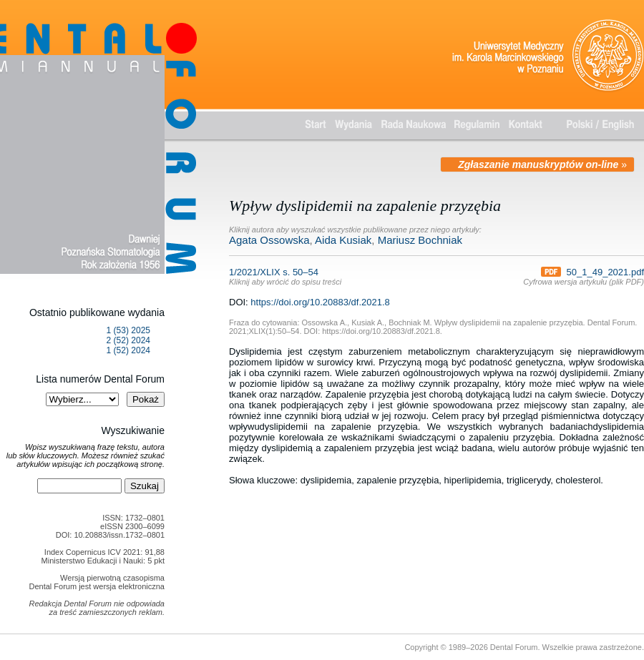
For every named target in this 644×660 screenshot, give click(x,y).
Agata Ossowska (269, 240)
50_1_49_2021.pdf (592, 272)
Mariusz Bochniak (420, 240)
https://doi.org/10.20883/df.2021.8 (320, 302)
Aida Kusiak (343, 240)
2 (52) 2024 (128, 340)
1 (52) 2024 (128, 350)
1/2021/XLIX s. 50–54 (285, 276)
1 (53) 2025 (128, 330)
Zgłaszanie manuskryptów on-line (538, 164)
